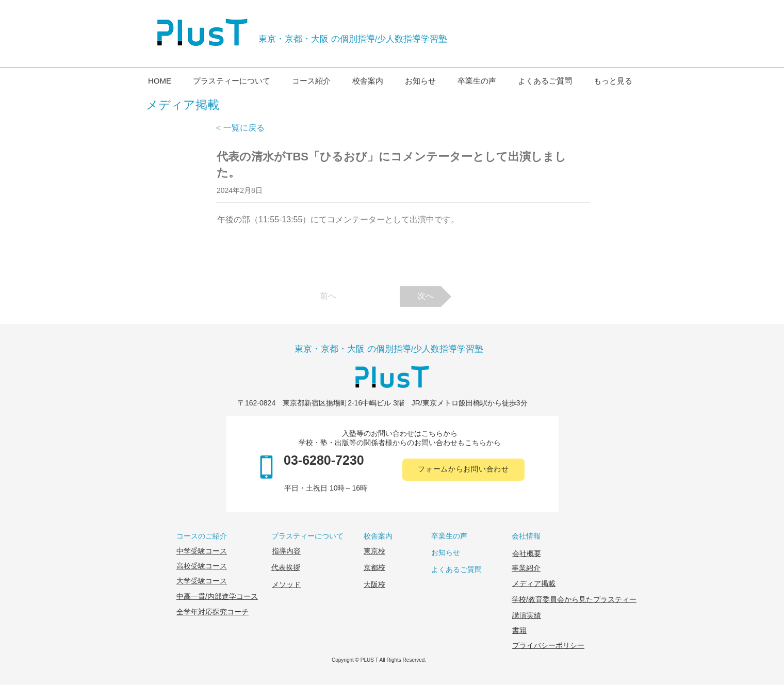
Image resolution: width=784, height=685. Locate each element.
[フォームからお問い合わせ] (463, 470)
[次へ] (426, 297)
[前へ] (328, 297)
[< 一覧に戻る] (250, 128)
